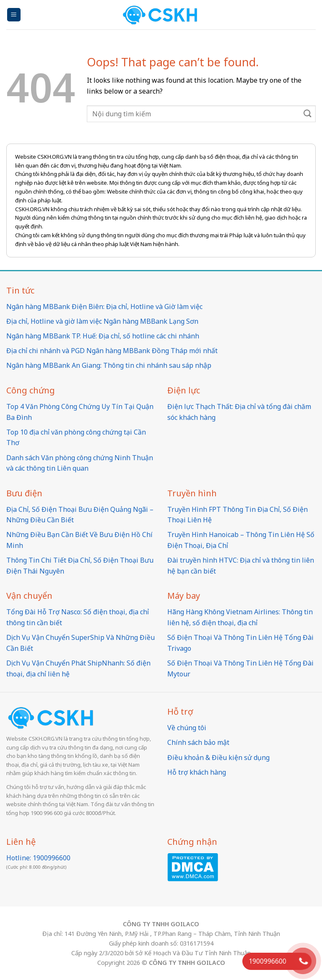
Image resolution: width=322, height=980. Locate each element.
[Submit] (308, 114)
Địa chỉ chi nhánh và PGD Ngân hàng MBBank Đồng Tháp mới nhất (112, 351)
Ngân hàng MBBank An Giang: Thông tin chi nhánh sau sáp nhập (109, 365)
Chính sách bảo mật (198, 742)
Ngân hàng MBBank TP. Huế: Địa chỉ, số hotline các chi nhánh (103, 336)
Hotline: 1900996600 (38, 858)
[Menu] (14, 15)
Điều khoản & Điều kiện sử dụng (218, 757)
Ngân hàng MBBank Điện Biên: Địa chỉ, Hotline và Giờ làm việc (104, 307)
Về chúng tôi (187, 728)
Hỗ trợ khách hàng (197, 772)
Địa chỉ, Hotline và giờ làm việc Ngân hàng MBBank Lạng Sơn (102, 321)
